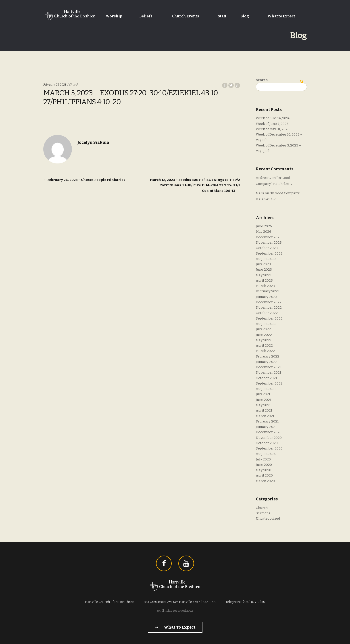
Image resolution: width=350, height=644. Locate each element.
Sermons (263, 513)
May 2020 (264, 470)
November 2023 (269, 243)
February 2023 (268, 291)
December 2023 (269, 237)
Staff (222, 16)
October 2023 (267, 248)
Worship (114, 16)
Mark (260, 193)
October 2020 (267, 443)
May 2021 (263, 405)
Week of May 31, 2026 (273, 129)
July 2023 (263, 264)
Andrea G (263, 178)
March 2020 (265, 481)
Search (262, 80)
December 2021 (268, 367)
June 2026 (264, 226)
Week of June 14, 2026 (273, 118)
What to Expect (281, 16)
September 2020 (269, 448)
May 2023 (264, 275)
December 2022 (269, 302)
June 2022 (264, 335)
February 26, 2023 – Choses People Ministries (84, 180)
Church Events (186, 16)
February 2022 (268, 356)
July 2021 (263, 394)
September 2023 (269, 253)
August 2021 (266, 389)
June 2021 (264, 400)
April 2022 (264, 345)
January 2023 (267, 297)
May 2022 (264, 340)
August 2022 (266, 324)
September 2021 (269, 383)
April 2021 (264, 410)
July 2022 (263, 329)
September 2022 (269, 318)
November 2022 (269, 307)
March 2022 (265, 351)
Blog (245, 16)
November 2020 (269, 438)
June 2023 (264, 270)
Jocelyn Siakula (93, 142)
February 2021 (267, 421)
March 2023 (265, 286)
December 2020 (269, 432)
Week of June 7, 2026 (272, 124)
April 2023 (264, 280)
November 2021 (268, 372)
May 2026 (264, 232)
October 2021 (266, 378)
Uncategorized (268, 519)
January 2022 (267, 362)
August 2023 (266, 259)
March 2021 (265, 416)
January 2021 (266, 427)
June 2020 (264, 465)
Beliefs (146, 16)
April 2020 (264, 475)
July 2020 (263, 459)
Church (74, 85)
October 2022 (267, 313)
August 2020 (266, 454)
